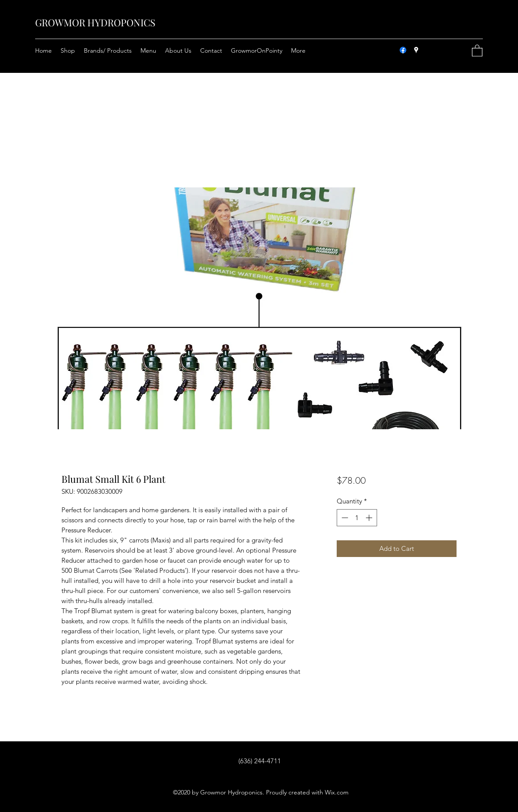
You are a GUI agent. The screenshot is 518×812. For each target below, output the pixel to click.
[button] (477, 50)
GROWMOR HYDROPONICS (95, 22)
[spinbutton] (357, 518)
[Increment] (370, 518)
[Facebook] (403, 50)
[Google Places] (416, 50)
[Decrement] (344, 518)
